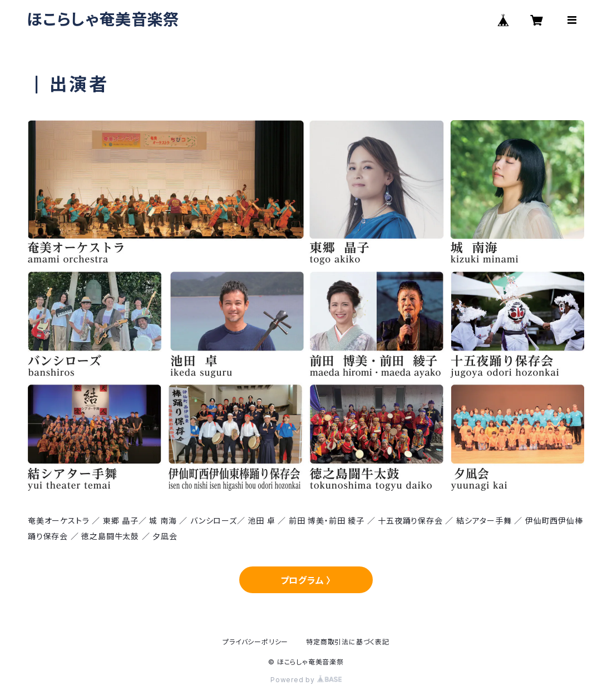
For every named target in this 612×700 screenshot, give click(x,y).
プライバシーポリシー (255, 642)
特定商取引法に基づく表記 (348, 642)
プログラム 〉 (306, 580)
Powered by (306, 680)
